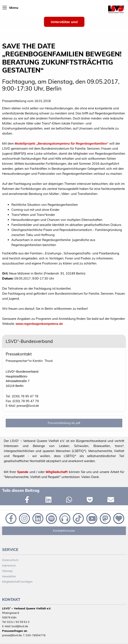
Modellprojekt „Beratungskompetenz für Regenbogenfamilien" (62, 143)
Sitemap (7, 571)
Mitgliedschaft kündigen (17, 582)
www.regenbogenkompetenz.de (39, 324)
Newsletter (9, 576)
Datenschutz (10, 560)
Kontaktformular (64, 531)
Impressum (9, 565)
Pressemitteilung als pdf (64, 423)
